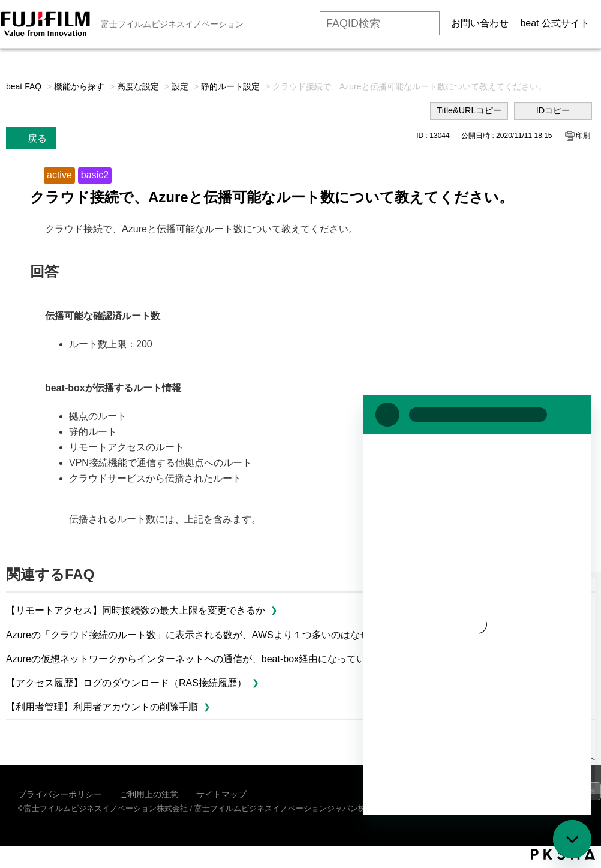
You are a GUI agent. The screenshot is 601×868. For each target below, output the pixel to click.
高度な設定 (138, 86)
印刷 (583, 136)
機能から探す (79, 86)
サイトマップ (221, 794)
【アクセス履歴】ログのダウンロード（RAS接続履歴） (126, 683)
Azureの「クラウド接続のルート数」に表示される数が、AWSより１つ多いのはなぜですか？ (207, 635)
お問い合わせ (480, 23)
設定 (180, 86)
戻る (37, 138)
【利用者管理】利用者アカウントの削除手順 (102, 707)
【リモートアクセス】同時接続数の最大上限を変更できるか (136, 610)
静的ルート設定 (230, 86)
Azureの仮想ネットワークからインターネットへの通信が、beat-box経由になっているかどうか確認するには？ (244, 659)
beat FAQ (24, 86)
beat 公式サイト (555, 23)
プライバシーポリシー (60, 794)
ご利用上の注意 (149, 794)
